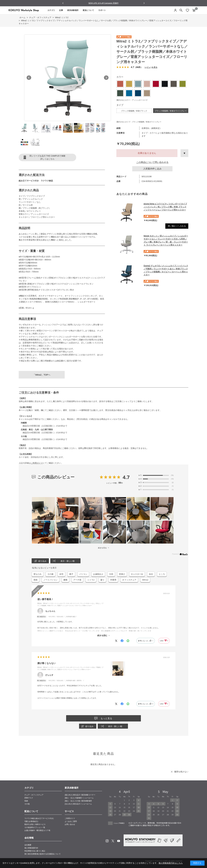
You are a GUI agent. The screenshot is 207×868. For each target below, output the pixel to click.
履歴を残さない (181, 772)
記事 (61, 10)
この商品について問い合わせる (152, 162)
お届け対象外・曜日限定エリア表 (37, 830)
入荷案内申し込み (152, 169)
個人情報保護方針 (31, 848)
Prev (29, 78)
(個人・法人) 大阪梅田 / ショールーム (79, 798)
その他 (27, 804)
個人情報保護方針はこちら (171, 863)
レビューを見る (151, 67)
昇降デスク (29, 798)
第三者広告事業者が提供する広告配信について (43, 854)
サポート (102, 10)
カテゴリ (51, 10)
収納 (26, 801)
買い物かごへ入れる (177, 226)
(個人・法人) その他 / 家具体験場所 (78, 801)
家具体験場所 (73, 10)
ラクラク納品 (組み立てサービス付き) (39, 818)
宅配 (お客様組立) (31, 821)
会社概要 (28, 845)
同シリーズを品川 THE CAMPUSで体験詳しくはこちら (47, 157)
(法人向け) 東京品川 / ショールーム (78, 804)
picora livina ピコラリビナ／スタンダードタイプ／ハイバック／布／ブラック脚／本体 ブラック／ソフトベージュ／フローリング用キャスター (165, 207)
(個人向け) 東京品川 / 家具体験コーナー (80, 795)
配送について (88, 10)
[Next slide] (144, 3)
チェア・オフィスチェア (34, 795)
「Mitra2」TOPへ (42, 375)
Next (106, 78)
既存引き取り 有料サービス (35, 824)
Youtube (119, 841)
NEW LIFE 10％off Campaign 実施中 (103, 3)
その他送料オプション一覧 (35, 827)
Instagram (107, 841)
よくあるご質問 (71, 821)
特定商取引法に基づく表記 (35, 851)
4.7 (126, 477)
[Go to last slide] (63, 3)
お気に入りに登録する (184, 153)
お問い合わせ (70, 824)
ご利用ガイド (37, 463)
